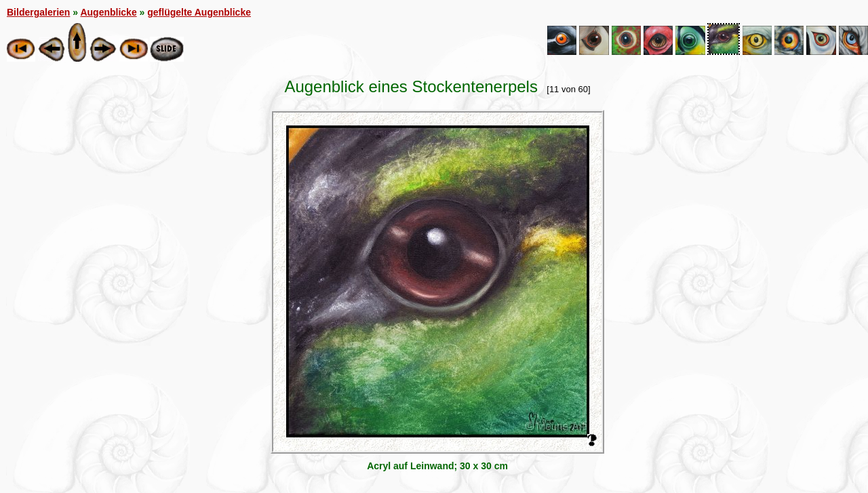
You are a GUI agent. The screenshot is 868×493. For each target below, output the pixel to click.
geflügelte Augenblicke (199, 12)
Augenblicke (108, 12)
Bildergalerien (38, 12)
